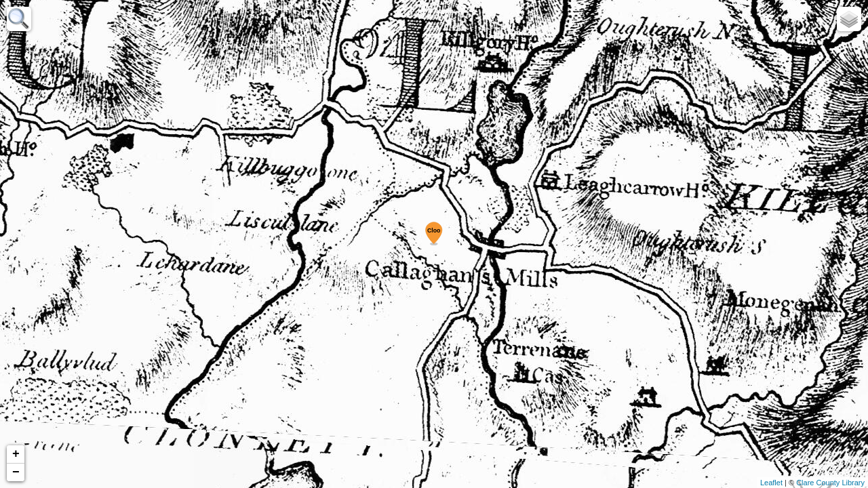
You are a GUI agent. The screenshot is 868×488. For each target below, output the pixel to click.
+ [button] (16, 454)
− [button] (16, 472)
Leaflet (771, 483)
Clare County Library (830, 483)
